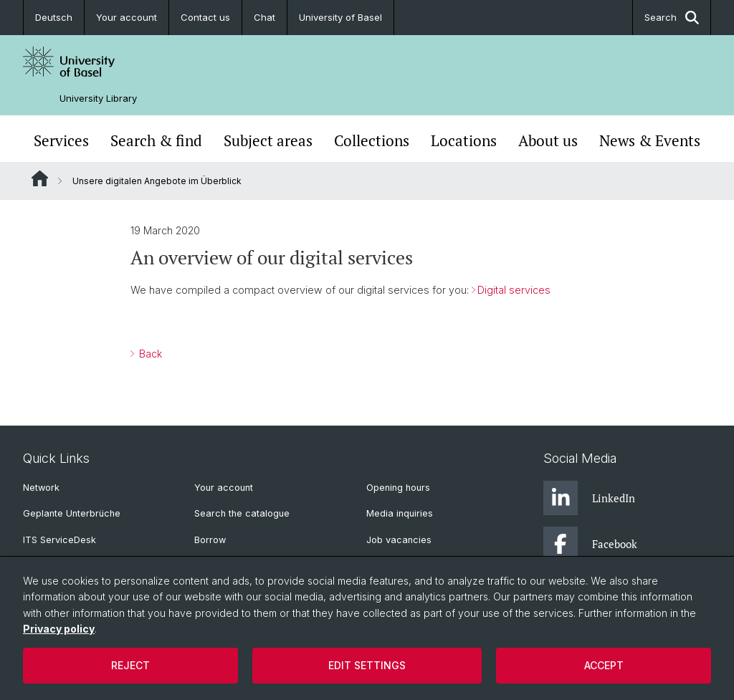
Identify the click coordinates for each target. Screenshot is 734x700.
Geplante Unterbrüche (72, 513)
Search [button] (672, 18)
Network (41, 488)
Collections (372, 140)
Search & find (156, 140)
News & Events (650, 140)
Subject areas (268, 140)
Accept (604, 665)
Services (61, 140)
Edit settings (367, 665)
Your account (127, 17)
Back (149, 354)
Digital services (514, 290)
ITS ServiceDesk (59, 540)
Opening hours (398, 488)
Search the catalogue (242, 513)
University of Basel (340, 17)
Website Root (40, 178)
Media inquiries (400, 513)
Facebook (590, 544)
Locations (464, 140)
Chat (264, 17)
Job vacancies (399, 540)
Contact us (205, 17)
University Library (98, 99)
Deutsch (54, 17)
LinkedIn (589, 498)
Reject (130, 665)
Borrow (210, 540)
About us (548, 140)
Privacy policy (59, 629)
